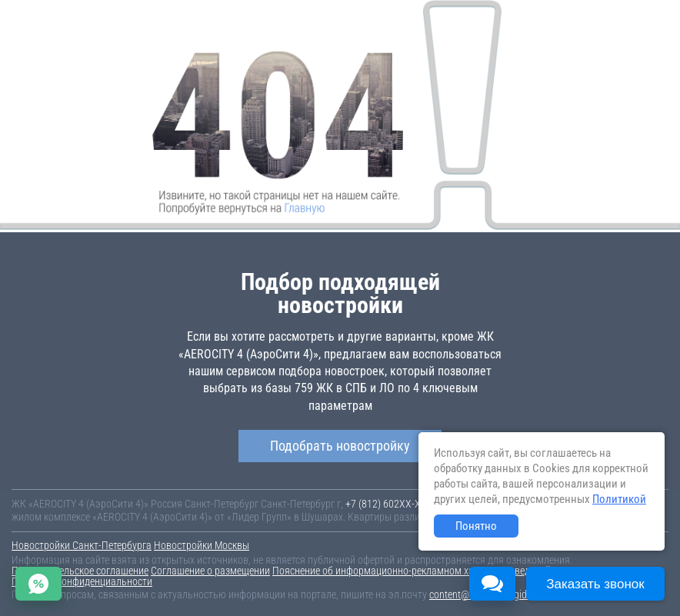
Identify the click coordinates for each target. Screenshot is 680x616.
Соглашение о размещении (210, 571)
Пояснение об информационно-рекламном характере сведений (412, 571)
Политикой (619, 499)
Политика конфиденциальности (82, 581)
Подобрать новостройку (340, 446)
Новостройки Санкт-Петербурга (82, 545)
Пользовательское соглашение (80, 571)
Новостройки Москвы (202, 545)
